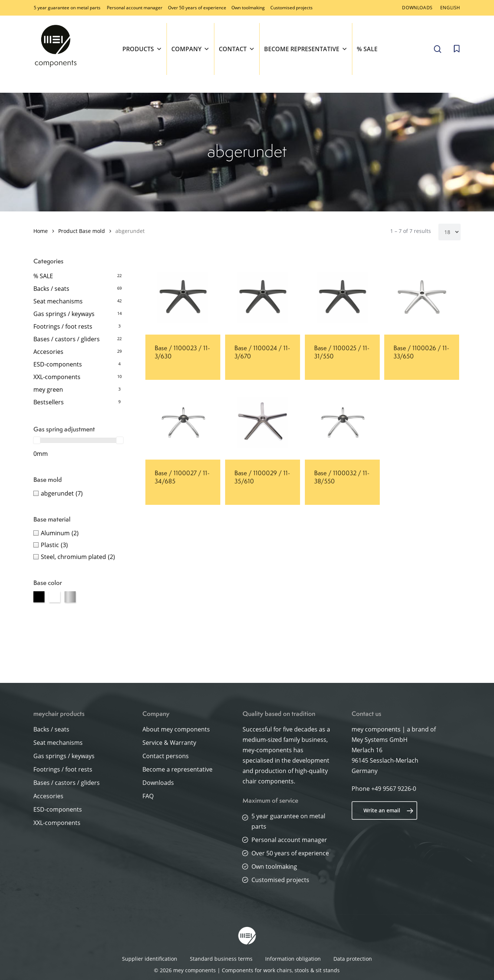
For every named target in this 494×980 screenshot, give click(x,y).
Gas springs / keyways (64, 314)
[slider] (37, 440)
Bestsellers (49, 402)
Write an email (388, 810)
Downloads (158, 783)
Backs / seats (51, 289)
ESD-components (58, 364)
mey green (48, 389)
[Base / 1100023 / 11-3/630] (183, 297)
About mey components (176, 729)
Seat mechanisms (58, 301)
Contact (237, 49)
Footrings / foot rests (63, 326)
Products (142, 49)
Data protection (353, 959)
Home (41, 231)
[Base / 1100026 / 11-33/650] (422, 297)
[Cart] (457, 49)
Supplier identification (150, 959)
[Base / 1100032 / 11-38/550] (342, 422)
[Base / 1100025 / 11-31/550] (342, 297)
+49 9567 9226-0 (394, 789)
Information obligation (293, 959)
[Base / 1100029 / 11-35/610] (263, 422)
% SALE (367, 49)
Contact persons (166, 756)
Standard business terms (221, 959)
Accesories (48, 352)
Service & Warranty (169, 743)
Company (190, 49)
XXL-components (57, 377)
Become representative (306, 49)
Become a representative (177, 769)
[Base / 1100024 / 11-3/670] (263, 297)
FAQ (148, 796)
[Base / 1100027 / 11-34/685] (183, 422)
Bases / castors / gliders (67, 339)
